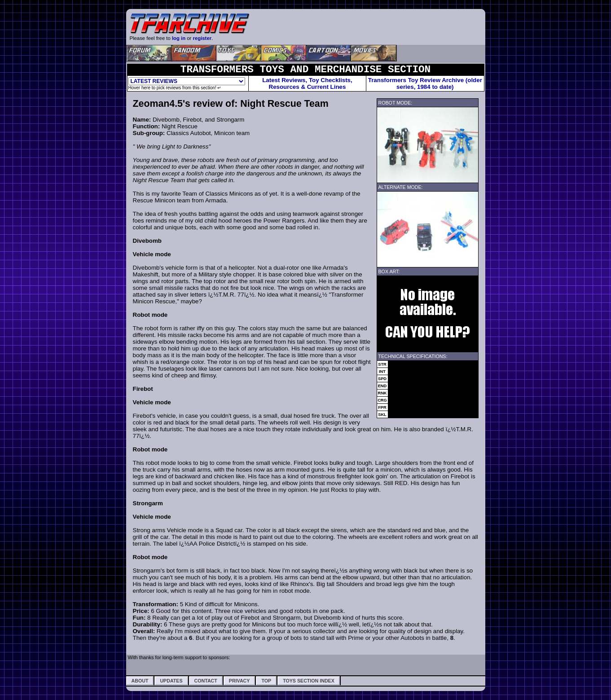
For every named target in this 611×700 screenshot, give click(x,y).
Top (266, 681)
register (202, 38)
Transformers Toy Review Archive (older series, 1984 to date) (425, 83)
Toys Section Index (309, 681)
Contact (206, 681)
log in (179, 38)
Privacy (240, 681)
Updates (171, 681)
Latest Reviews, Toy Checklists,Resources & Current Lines (307, 83)
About (140, 681)
